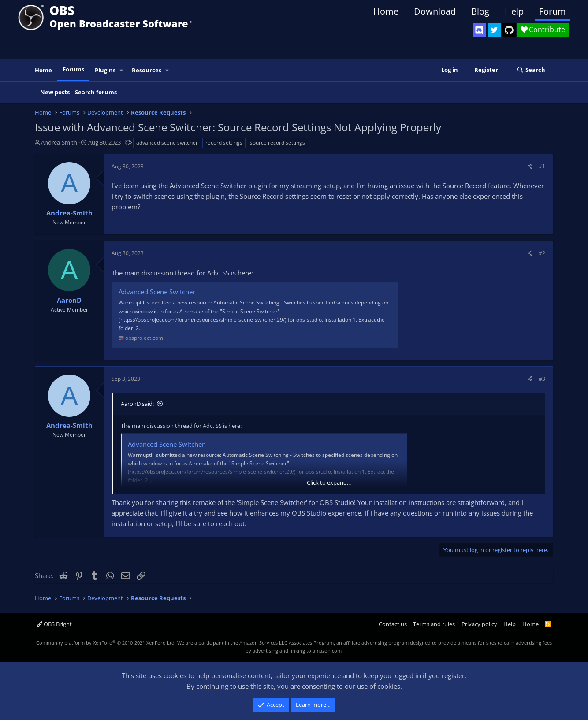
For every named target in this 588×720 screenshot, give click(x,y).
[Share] (530, 166)
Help (514, 11)
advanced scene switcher (167, 143)
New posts (55, 92)
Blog (480, 11)
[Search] (531, 70)
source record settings (277, 143)
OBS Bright (54, 624)
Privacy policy (479, 624)
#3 (542, 379)
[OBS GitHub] (509, 30)
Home (386, 11)
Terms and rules (434, 624)
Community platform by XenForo (106, 643)
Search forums (96, 92)
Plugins (105, 70)
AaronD (69, 300)
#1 (542, 166)
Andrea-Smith (59, 142)
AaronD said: (137, 404)
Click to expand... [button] (329, 482)
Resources (147, 70)
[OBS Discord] (479, 30)
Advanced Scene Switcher (157, 292)
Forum (553, 11)
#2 (542, 253)
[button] (122, 70)
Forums (73, 69)
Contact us (393, 624)
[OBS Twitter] (494, 30)
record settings (224, 143)
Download (435, 11)
